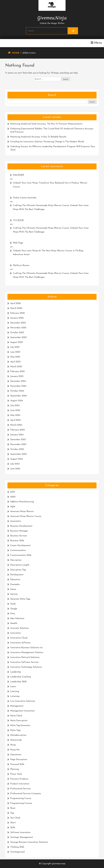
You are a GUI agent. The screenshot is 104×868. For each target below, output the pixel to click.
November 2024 (18, 386)
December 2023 (18, 440)
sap (12, 813)
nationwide (16, 740)
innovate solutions (19, 628)
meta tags (16, 730)
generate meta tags (20, 599)
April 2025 (15, 362)
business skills (17, 541)
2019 (13, 492)
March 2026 (16, 308)
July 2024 (15, 406)
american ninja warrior (22, 511)
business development (21, 526)
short (13, 823)
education (15, 580)
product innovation (20, 784)
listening (15, 696)
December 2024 (18, 381)
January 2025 (17, 376)
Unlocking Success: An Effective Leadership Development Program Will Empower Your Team (53, 148)
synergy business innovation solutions (29, 842)
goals (13, 604)
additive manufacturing (22, 502)
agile (13, 507)
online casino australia (25, 198)
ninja (13, 745)
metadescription (18, 735)
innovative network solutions (25, 657)
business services (19, 536)
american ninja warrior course (26, 516)
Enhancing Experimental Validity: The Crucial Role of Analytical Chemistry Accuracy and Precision (52, 130)
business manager (19, 531)
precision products (19, 779)
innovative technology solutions (26, 667)
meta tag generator (20, 725)
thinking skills (17, 847)
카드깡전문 (18, 220)
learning (15, 691)
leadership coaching (21, 677)
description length (20, 565)
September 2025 (18, 337)
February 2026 (18, 313)
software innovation (20, 832)
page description (19, 760)
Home (16, 53)
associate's (16, 521)
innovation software (20, 643)
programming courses (21, 803)
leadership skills (18, 682)
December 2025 (18, 323)
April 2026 (16, 303)
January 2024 (17, 435)
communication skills (21, 555)
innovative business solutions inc (27, 648)
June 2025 (15, 352)
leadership (16, 672)
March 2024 (16, 425)
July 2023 (15, 464)
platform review (21, 265)
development (17, 575)
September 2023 (18, 454)
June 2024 (15, 410)
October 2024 (17, 391)
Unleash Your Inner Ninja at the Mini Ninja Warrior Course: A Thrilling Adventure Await (48, 253)
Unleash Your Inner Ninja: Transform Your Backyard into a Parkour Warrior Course (50, 185)
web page (18, 243)
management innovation (22, 711)
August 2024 (17, 401)
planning (15, 769)
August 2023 (17, 459)
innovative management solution (27, 653)
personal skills (17, 764)
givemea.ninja (52, 17)
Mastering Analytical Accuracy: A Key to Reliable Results (38, 137)
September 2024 (18, 396)
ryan (13, 808)
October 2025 (17, 333)
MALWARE (19, 175)
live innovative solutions (23, 701)
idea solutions (17, 618)
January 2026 (17, 318)
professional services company (26, 794)
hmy (13, 614)
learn (13, 687)
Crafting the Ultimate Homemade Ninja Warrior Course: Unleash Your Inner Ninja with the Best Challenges (51, 207)
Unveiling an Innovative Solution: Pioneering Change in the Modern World (47, 142)
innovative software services (24, 662)
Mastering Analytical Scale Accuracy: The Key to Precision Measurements (46, 124)
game (13, 589)
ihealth (14, 623)
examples (15, 584)
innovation (16, 633)
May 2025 (15, 357)
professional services (21, 789)
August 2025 (17, 342)
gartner (14, 594)
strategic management (22, 837)
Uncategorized (17, 852)
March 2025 (16, 367)
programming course (21, 798)
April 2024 (15, 420)
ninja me (15, 750)
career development (20, 546)
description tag (18, 570)
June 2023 (15, 469)
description (16, 560)
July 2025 (15, 347)
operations (16, 755)
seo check (15, 818)
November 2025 (18, 328)
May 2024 (15, 415)
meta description (19, 721)
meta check (16, 716)
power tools (16, 774)
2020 (13, 497)
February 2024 (17, 430)
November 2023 (18, 444)
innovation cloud (19, 638)
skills (13, 828)
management (17, 706)
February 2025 (17, 372)
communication (18, 550)
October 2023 (17, 449)
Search (52, 95)
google (14, 609)
